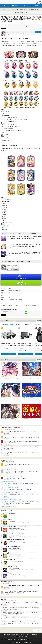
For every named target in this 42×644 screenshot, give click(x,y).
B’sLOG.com (24, 636)
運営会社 (18, 635)
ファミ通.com (17, 636)
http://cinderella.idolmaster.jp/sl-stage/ (15, 293)
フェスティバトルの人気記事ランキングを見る (10, 487)
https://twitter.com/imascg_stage (14, 295)
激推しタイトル (24, 12)
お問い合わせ (7, 635)
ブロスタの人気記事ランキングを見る (8, 482)
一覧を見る (38, 321)
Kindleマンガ (19, 324)
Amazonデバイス (29, 324)
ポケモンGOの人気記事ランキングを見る (9, 507)
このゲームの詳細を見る (13, 269)
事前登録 (17, 12)
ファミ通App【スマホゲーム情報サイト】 (9, 9)
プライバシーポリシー (26, 635)
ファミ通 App (5, 2)
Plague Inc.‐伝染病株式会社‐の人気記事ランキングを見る (12, 500)
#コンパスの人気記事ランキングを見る (9, 469)
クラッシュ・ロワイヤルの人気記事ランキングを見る (11, 493)
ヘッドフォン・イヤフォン (8, 324)
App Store (21, 277)
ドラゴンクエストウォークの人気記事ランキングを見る (12, 476)
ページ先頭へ (38, 630)
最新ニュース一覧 (23, 9)
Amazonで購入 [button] (8, 354)
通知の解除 (34, 635)
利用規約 (13, 635)
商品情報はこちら (6, 141)
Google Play (21, 283)
